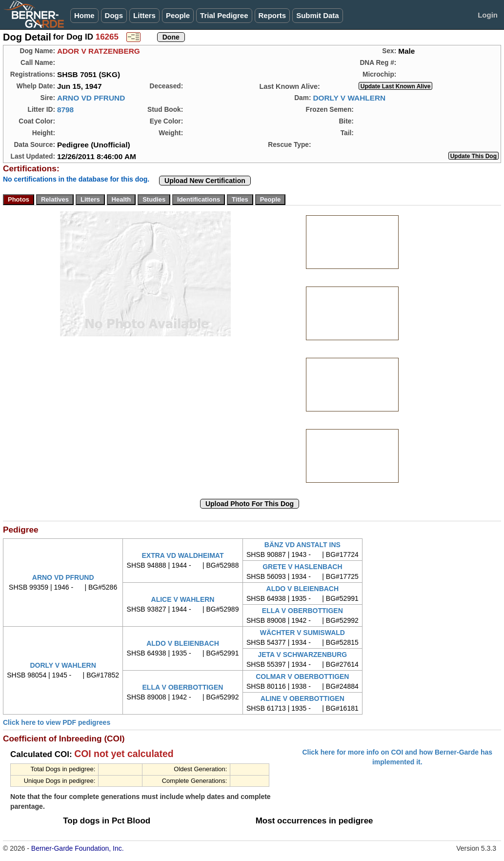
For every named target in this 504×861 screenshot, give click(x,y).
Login (488, 15)
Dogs (114, 15)
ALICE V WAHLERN (183, 599)
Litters (144, 15)
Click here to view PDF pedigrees (57, 722)
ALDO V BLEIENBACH (303, 589)
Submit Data (318, 15)
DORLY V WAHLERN (349, 98)
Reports (272, 15)
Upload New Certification (205, 181)
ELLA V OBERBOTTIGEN (302, 611)
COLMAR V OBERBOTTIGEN (302, 676)
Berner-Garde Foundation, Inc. (78, 848)
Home (84, 15)
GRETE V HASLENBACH (302, 567)
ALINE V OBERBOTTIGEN (302, 698)
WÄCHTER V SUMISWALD (302, 633)
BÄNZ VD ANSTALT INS (302, 545)
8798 (65, 110)
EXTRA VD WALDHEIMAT (182, 555)
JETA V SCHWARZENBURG (302, 655)
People (178, 15)
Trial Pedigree (224, 15)
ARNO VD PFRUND (91, 98)
